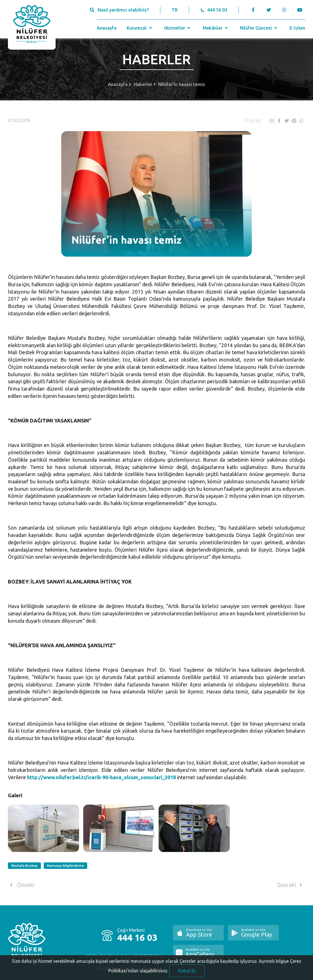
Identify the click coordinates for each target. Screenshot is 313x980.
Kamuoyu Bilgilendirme (65, 866)
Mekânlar (216, 28)
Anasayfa (107, 28)
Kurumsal (140, 28)
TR (175, 10)
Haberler (143, 84)
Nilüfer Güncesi (259, 28)
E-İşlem (297, 28)
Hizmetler (178, 28)
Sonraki (291, 885)
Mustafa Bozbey (24, 866)
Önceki (21, 885)
